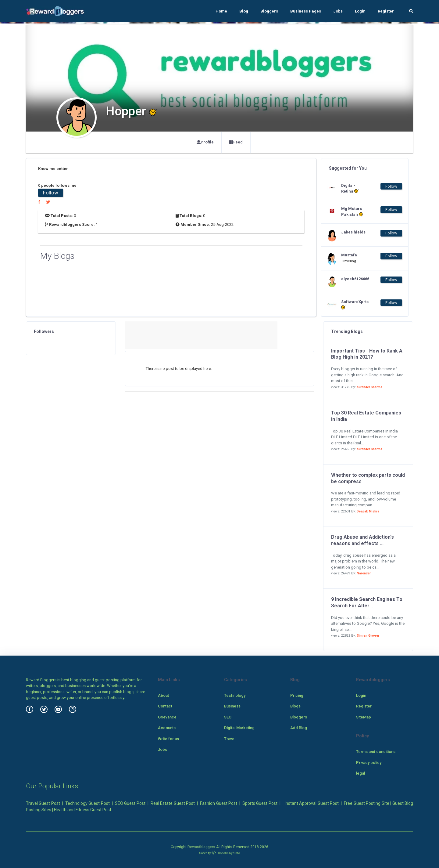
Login (360, 11)
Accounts (167, 728)
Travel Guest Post (43, 803)
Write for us (168, 739)
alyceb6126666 (353, 279)
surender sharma (369, 387)
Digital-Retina (350, 188)
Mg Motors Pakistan (352, 212)
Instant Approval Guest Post (312, 803)
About (163, 695)
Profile (205, 142)
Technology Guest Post (87, 803)
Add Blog (299, 728)
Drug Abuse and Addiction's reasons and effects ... (362, 540)
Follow (51, 193)
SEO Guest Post (130, 803)
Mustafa (349, 255)
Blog (244, 11)
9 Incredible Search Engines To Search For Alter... (367, 602)
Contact (165, 706)
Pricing (297, 695)
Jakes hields (353, 232)
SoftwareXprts (353, 305)
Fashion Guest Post (219, 803)
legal (360, 773)
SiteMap (364, 717)
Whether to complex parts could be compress (368, 478)
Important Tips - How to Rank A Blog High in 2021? (367, 354)
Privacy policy (369, 763)
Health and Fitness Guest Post (83, 810)
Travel (230, 739)
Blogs (295, 706)
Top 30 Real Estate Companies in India (366, 416)
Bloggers (269, 11)
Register (386, 11)
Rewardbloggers (201, 847)
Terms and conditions (376, 752)
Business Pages (306, 11)
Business (232, 706)
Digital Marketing (239, 728)
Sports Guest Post (260, 803)
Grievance (167, 717)
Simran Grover (368, 636)
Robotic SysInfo (226, 853)
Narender (364, 573)
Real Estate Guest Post (173, 803)
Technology (235, 695)
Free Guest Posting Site (366, 803)
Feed (236, 142)
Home (221, 11)
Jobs (338, 11)
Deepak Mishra (368, 511)
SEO (228, 717)
